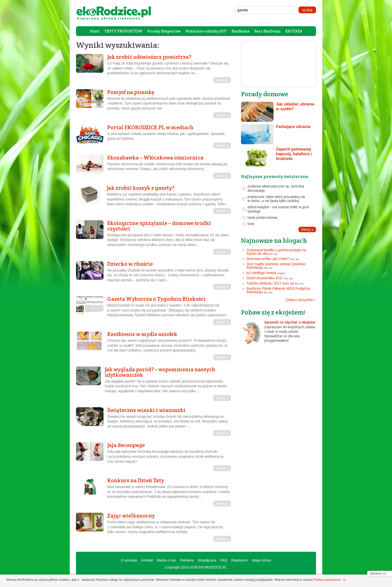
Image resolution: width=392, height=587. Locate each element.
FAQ (224, 560)
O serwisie (129, 560)
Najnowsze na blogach (274, 240)
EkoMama (240, 31)
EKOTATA (294, 31)
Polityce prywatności (329, 580)
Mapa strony (262, 560)
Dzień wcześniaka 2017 (265, 278)
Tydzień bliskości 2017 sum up (270, 283)
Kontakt (147, 560)
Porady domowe (265, 94)
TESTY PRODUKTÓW (123, 31)
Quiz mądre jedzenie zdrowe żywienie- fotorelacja (276, 266)
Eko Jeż (273, 254)
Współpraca (207, 560)
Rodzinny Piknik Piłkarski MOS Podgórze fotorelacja (278, 290)
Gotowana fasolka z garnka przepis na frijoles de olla (276, 252)
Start (95, 31)
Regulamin (240, 560)
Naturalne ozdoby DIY (206, 31)
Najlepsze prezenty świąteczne (275, 176)
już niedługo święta (261, 273)
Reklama (187, 560)
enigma (281, 273)
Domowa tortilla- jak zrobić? (268, 259)
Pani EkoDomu (267, 31)
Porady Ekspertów (164, 31)
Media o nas (166, 560)
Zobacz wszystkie (301, 300)
